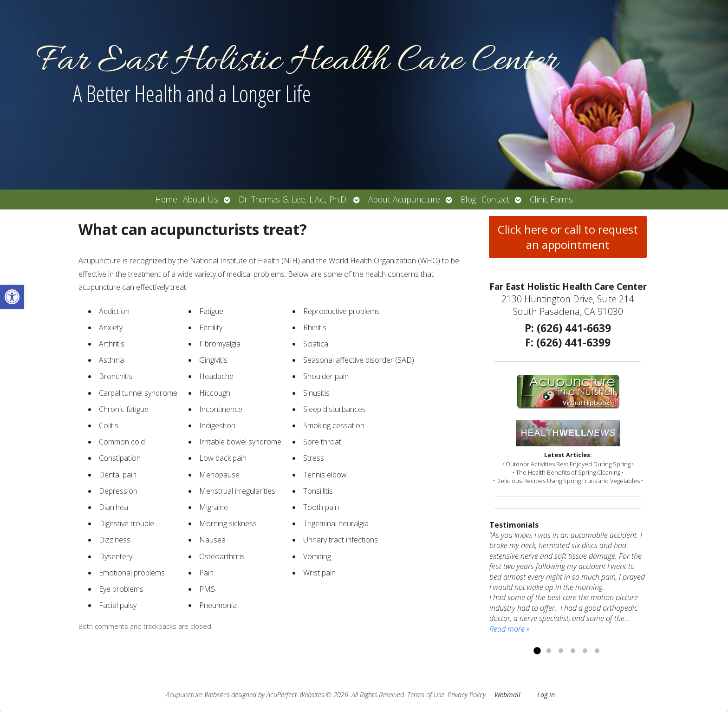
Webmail (507, 695)
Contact (495, 199)
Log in (546, 695)
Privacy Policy (467, 695)
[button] (12, 297)
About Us (201, 199)
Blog (468, 199)
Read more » (510, 629)
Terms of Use (426, 695)
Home (166, 199)
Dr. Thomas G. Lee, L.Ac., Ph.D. (293, 199)
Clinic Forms (551, 199)
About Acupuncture (404, 199)
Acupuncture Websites (198, 695)
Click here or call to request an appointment (568, 237)
